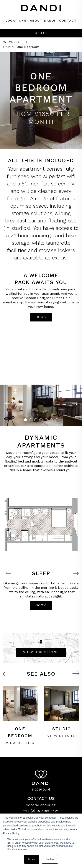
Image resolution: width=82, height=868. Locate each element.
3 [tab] (36, 420)
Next (75, 404)
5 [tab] (46, 420)
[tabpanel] (41, 405)
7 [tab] (57, 420)
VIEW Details (20, 743)
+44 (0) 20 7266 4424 (41, 811)
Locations (16, 20)
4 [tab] (41, 420)
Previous (7, 404)
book (41, 317)
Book (41, 33)
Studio (9, 47)
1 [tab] (25, 420)
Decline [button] (50, 859)
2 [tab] (31, 420)
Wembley (11, 42)
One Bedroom (28, 47)
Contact (68, 20)
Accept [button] (32, 859)
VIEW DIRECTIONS (41, 652)
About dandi (43, 20)
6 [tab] (51, 420)
